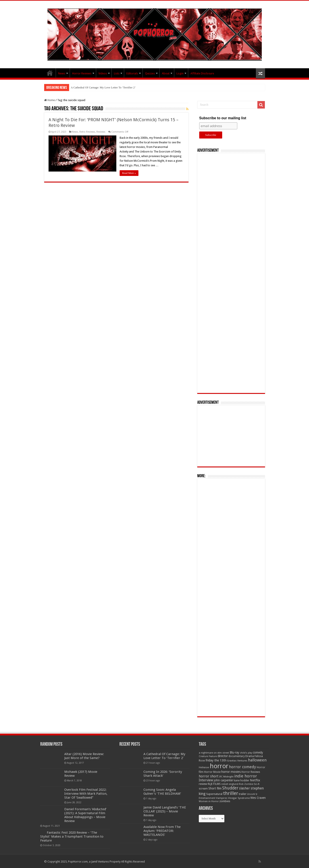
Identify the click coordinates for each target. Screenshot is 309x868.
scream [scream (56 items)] (203, 789)
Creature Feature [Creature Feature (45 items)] (208, 756)
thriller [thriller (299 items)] (231, 793)
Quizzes (150, 73)
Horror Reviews (82, 73)
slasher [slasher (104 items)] (244, 788)
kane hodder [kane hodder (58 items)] (242, 780)
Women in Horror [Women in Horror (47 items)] (209, 801)
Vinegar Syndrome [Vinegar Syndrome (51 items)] (239, 798)
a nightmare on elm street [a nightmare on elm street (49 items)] (214, 753)
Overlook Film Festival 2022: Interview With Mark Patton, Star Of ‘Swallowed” (86, 794)
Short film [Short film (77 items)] (215, 788)
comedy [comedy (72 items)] (258, 752)
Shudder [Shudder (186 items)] (230, 788)
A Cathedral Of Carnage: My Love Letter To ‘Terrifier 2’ (103, 87)
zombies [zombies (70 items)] (225, 801)
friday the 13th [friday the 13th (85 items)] (216, 760)
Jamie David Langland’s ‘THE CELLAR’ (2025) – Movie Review (165, 811)
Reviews (101, 132)
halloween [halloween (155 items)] (257, 760)
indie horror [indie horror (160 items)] (246, 776)
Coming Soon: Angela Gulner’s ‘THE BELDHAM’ (162, 792)
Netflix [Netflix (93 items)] (255, 780)
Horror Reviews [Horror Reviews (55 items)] (251, 772)
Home (50, 100)
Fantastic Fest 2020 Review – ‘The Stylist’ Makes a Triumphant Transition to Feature (72, 836)
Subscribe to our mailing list (223, 118)
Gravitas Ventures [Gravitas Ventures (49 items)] (237, 761)
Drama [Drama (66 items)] (250, 756)
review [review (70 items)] (203, 784)
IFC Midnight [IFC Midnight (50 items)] (226, 777)
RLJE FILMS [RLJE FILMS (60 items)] (214, 784)
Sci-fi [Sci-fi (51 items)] (257, 784)
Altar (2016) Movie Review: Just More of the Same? (84, 756)
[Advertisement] (231, 273)
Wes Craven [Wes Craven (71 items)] (258, 798)
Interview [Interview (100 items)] (206, 780)
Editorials (132, 73)
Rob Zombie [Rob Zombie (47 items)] (246, 784)
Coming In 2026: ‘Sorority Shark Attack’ (163, 774)
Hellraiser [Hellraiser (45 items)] (204, 767)
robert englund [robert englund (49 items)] (230, 784)
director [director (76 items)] (223, 756)
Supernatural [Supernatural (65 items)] (214, 794)
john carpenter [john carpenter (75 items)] (223, 780)
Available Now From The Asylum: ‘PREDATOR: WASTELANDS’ (162, 831)
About (166, 73)
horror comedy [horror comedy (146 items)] (243, 767)
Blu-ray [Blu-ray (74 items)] (234, 752)
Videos (103, 73)
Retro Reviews (87, 132)
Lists (117, 73)
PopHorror (50, 73)
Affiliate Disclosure (202, 73)
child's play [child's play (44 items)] (246, 753)
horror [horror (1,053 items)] (219, 766)
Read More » (129, 173)
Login (180, 73)
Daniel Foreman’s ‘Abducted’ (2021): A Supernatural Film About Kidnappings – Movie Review (85, 815)
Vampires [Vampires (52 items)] (222, 798)
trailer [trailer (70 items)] (243, 794)
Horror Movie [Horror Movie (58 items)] (212, 772)
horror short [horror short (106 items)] (209, 776)
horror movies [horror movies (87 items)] (231, 772)
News (62, 73)
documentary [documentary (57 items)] (237, 756)
